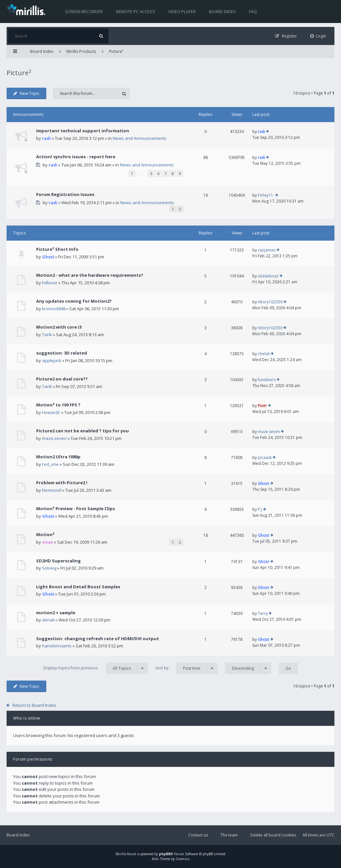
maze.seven (54, 438)
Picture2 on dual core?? (62, 379)
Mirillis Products (81, 51)
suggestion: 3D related (62, 353)
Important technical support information (83, 131)
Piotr (262, 406)
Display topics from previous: (96, 668)
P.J (260, 509)
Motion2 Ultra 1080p (58, 457)
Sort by (186, 668)
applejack (52, 360)
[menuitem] (318, 36)
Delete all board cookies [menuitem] (273, 835)
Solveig (49, 568)
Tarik (47, 335)
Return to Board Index (34, 705)
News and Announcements (140, 138)
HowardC (51, 412)
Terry (263, 613)
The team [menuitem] (229, 835)
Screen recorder (84, 11)
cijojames (267, 250)
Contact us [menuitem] (198, 835)
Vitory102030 (270, 302)
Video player (182, 11)
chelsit (264, 354)
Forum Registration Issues (65, 194)
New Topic (26, 93)
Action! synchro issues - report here (76, 157)
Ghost (48, 257)
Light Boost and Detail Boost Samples (78, 587)
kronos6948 (54, 309)
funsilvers (267, 380)
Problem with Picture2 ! (62, 483)
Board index (222, 11)
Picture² (116, 51)
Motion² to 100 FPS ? (58, 405)
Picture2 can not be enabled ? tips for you (82, 431)
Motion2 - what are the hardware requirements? (90, 275)
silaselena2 (268, 276)
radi (46, 138)
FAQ (253, 11)
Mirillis (121, 854)
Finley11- (266, 195)
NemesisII (52, 490)
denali (48, 620)
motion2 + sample (56, 613)
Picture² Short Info (57, 249)
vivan (48, 542)
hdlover (50, 283)
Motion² (45, 534)
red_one (50, 464)
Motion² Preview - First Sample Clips (76, 509)
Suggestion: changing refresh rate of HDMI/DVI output (98, 639)
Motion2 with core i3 (59, 327)
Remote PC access (136, 11)
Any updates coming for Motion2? (74, 301)
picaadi (265, 457)
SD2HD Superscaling (58, 561)
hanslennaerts (57, 646)
